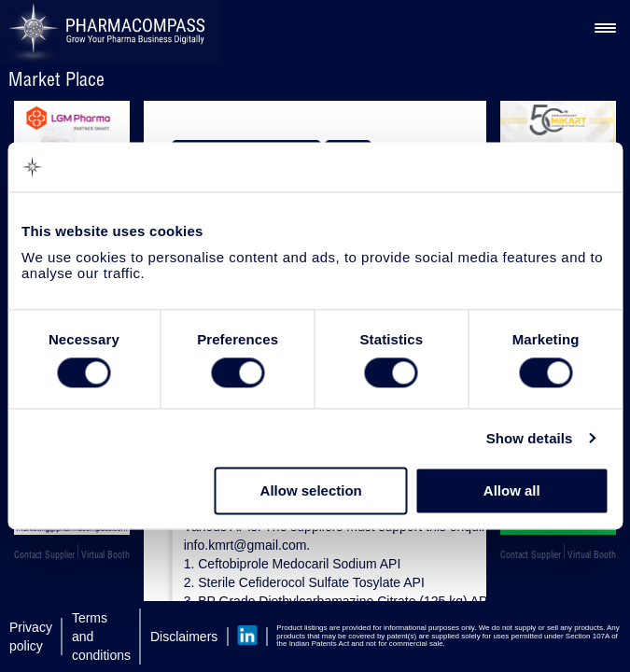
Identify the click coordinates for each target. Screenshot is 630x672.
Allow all (512, 491)
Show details (530, 438)
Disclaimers (184, 637)
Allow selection (311, 491)
